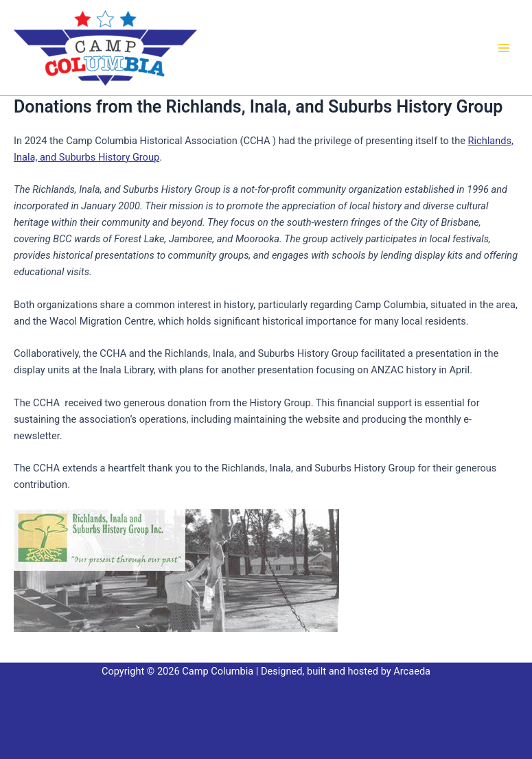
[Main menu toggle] (504, 48)
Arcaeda (412, 671)
